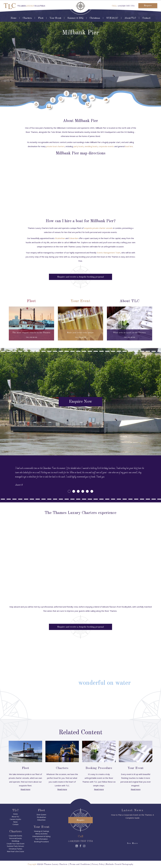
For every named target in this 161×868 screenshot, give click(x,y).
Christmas (95, 18)
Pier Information (42, 839)
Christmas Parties (16, 849)
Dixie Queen (41, 815)
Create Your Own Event (15, 844)
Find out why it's (80, 683)
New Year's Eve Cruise (16, 851)
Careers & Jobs (15, 819)
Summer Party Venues (15, 846)
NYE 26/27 (112, 18)
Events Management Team (109, 253)
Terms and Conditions (80, 864)
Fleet (41, 18)
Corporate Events (15, 836)
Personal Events (16, 838)
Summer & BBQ (75, 18)
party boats (79, 146)
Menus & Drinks (42, 834)
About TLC (130, 18)
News (15, 822)
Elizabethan (60, 238)
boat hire (129, 146)
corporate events (106, 146)
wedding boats (91, 146)
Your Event (55, 18)
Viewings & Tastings (42, 831)
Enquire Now (80, 402)
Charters (27, 18)
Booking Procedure (42, 842)
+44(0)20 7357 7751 (126, 6)
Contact (146, 18)
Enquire (148, 6)
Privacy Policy (98, 864)
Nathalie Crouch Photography (120, 864)
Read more (25, 789)
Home (14, 18)
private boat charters (55, 146)
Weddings (16, 841)
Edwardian (74, 238)
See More (133, 843)
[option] (80, 477)
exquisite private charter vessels (98, 228)
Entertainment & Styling (41, 836)
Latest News (133, 810)
